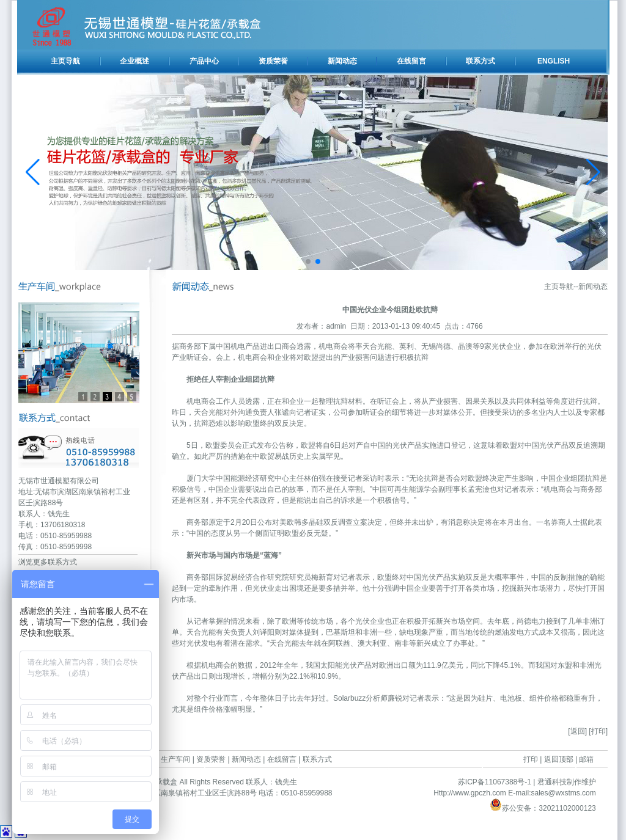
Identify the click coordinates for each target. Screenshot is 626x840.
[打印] (598, 731)
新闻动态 (342, 61)
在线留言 (411, 61)
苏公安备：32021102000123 (543, 808)
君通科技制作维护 (567, 782)
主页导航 (65, 61)
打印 (531, 759)
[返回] (577, 731)
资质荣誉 (273, 61)
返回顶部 (559, 759)
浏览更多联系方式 (48, 562)
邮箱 (586, 759)
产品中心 (204, 61)
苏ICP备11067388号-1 (495, 782)
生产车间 (175, 759)
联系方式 (481, 61)
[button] (308, 261)
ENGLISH (554, 61)
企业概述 (134, 61)
